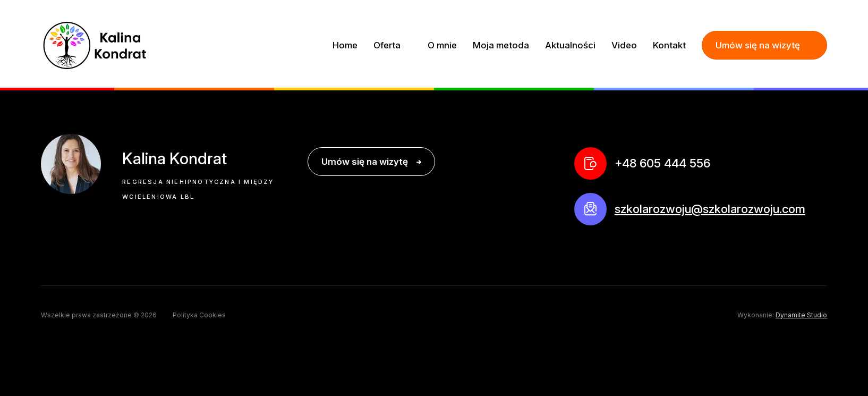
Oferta (388, 45)
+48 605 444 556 (662, 163)
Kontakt (669, 45)
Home (345, 45)
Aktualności (570, 45)
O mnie (442, 45)
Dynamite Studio (801, 315)
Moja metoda (501, 45)
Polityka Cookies (199, 315)
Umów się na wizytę (758, 45)
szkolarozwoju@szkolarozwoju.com (710, 209)
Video (624, 45)
